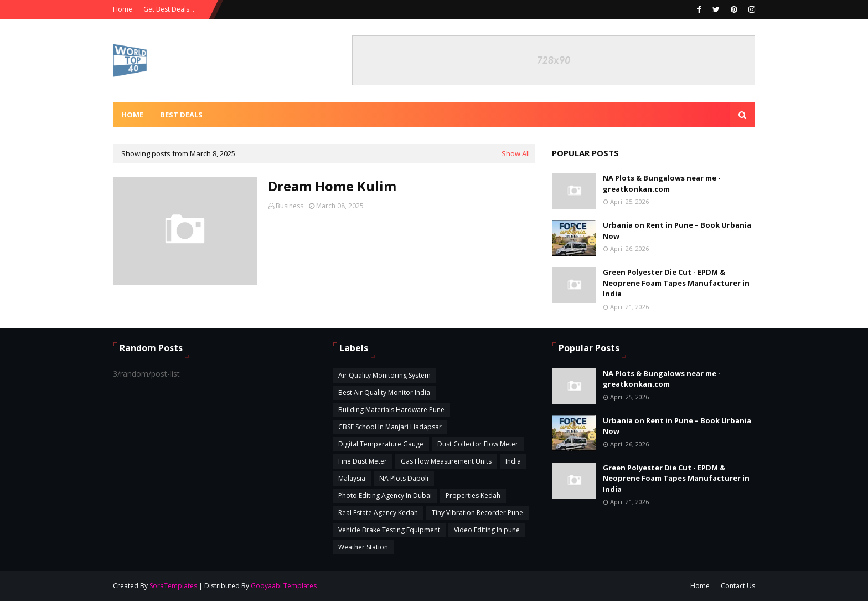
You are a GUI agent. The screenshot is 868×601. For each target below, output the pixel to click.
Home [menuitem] (132, 115)
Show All (516, 153)
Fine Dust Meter (363, 461)
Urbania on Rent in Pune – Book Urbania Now (677, 230)
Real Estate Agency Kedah (378, 513)
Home (123, 9)
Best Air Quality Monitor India (384, 392)
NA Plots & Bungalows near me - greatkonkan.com (662, 183)
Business (290, 206)
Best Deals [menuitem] (181, 115)
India (513, 461)
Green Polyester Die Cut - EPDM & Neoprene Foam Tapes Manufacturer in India (676, 283)
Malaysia (352, 478)
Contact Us (738, 586)
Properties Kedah (473, 495)
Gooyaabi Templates (284, 586)
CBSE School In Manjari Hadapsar (390, 427)
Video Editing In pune (487, 530)
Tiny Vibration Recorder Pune (477, 513)
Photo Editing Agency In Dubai (385, 495)
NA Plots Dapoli (404, 478)
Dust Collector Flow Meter (478, 444)
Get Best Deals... (169, 9)
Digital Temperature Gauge (381, 444)
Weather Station (363, 547)
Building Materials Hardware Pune (391, 410)
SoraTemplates (173, 586)
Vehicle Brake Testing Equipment (389, 530)
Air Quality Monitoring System (384, 375)
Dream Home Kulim (332, 186)
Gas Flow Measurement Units (446, 461)
